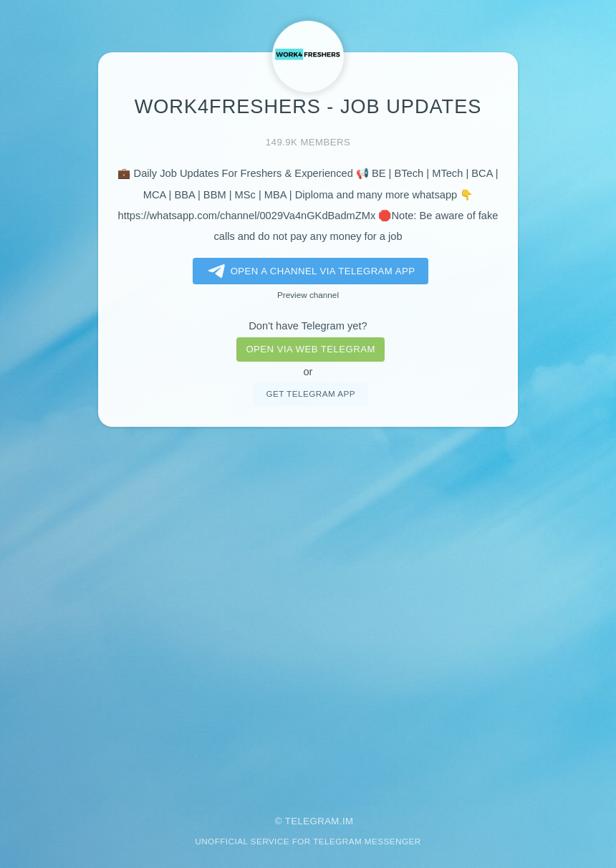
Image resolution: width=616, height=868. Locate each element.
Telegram (312, 821)
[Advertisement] (308, 611)
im (348, 821)
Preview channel (308, 295)
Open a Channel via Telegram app (309, 271)
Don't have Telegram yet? (308, 326)
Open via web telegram (310, 349)
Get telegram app (310, 394)
